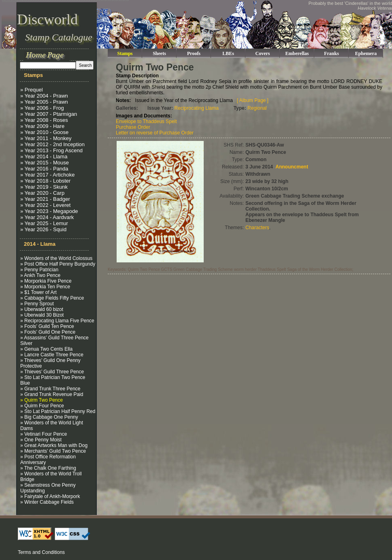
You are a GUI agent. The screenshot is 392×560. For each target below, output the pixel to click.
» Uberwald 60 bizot (42, 309)
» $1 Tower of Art (38, 292)
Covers (263, 53)
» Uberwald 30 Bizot (42, 315)
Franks (331, 53)
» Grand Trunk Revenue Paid (52, 394)
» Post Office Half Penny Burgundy (58, 264)
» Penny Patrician (39, 270)
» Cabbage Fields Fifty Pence (52, 298)
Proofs (194, 53)
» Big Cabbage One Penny (49, 417)
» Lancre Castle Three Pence (52, 355)
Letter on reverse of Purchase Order (155, 133)
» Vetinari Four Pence (44, 434)
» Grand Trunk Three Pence (50, 389)
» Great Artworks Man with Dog (54, 445)
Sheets (159, 53)
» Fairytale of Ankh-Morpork (50, 496)
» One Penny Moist (41, 440)
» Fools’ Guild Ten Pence (47, 326)
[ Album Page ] (253, 100)
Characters (257, 228)
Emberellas (297, 53)
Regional (257, 108)
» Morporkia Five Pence (46, 281)
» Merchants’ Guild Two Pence (53, 451)
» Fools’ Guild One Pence (48, 332)
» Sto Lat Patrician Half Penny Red (58, 411)
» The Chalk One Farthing (48, 468)
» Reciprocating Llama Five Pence (57, 321)
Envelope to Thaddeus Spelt (146, 121)
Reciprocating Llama (197, 108)
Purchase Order (133, 127)
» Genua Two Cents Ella (46, 349)
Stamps (125, 53)
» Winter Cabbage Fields (47, 502)
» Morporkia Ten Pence (45, 287)
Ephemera (366, 53)
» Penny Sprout (37, 304)
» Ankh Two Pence (40, 275)
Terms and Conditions (41, 552)
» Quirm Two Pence (42, 400)
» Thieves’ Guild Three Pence (52, 372)
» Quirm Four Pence (42, 406)
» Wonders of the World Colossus (56, 258)
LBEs (228, 53)
